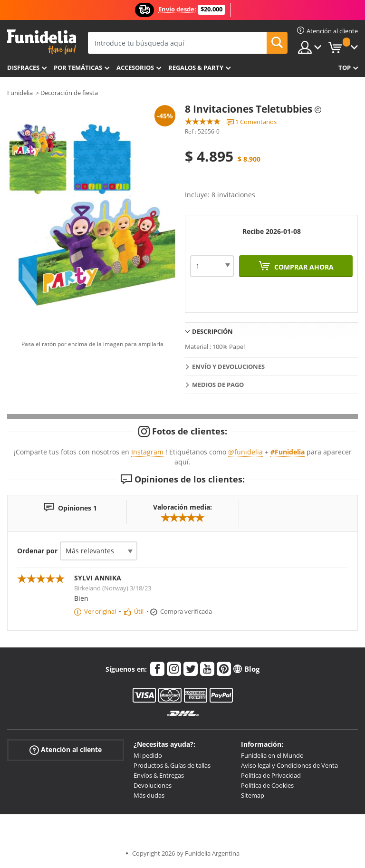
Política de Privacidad (271, 775)
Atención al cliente (66, 750)
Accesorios (135, 68)
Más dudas (149, 795)
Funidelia (20, 93)
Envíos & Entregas (159, 775)
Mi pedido (148, 755)
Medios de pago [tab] (218, 385)
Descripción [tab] (212, 331)
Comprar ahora (303, 267)
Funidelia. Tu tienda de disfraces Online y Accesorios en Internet (42, 42)
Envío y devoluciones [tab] (228, 366)
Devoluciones (153, 785)
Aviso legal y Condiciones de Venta (289, 765)
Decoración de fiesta (69, 93)
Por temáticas (78, 68)
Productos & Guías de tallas (172, 765)
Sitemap (253, 795)
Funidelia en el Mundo (272, 755)
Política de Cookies (267, 785)
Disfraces (23, 68)
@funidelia (245, 452)
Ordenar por (37, 551)
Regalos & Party (196, 68)
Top (345, 68)
